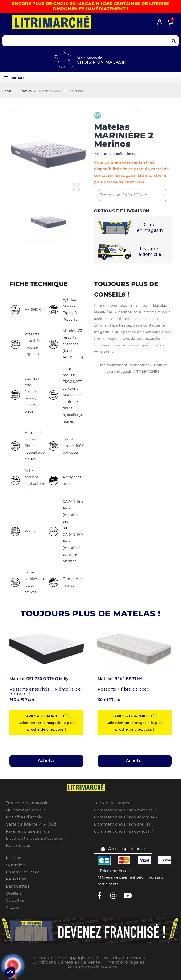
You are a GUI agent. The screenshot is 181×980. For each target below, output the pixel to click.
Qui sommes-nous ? (25, 810)
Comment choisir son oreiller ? (124, 824)
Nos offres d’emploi (25, 817)
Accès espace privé (123, 849)
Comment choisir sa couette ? (123, 831)
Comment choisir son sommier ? (126, 817)
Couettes (15, 900)
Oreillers (14, 893)
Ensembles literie (23, 872)
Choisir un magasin (102, 62)
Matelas (13, 858)
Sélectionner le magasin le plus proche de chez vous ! (46, 723)
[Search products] (90, 41)
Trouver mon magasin (27, 803)
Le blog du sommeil (113, 803)
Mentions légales (126, 962)
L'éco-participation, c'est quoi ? (36, 838)
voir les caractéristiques (116, 154)
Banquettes (18, 886)
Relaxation (16, 879)
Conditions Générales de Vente (66, 962)
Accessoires (17, 907)
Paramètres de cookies (92, 967)
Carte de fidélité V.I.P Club (31, 824)
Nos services (18, 845)
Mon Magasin (90, 58)
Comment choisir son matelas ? (125, 810)
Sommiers (16, 865)
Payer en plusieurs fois (28, 831)
